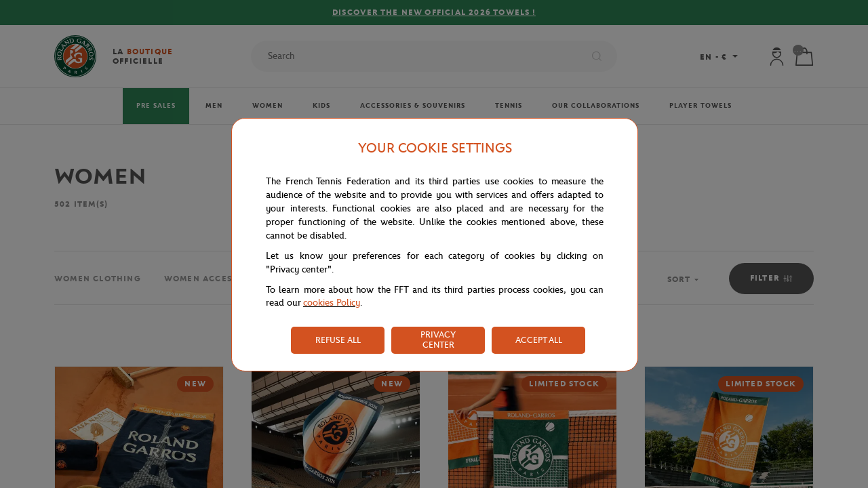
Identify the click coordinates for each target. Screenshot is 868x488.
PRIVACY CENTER (438, 340)
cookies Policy (332, 303)
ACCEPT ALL (539, 340)
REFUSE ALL (338, 340)
